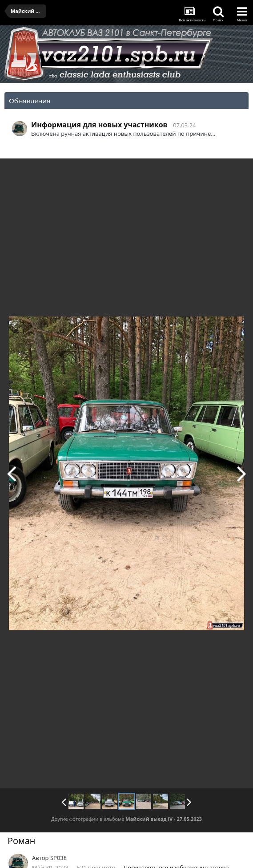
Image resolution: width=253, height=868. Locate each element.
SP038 (58, 858)
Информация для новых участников (99, 125)
